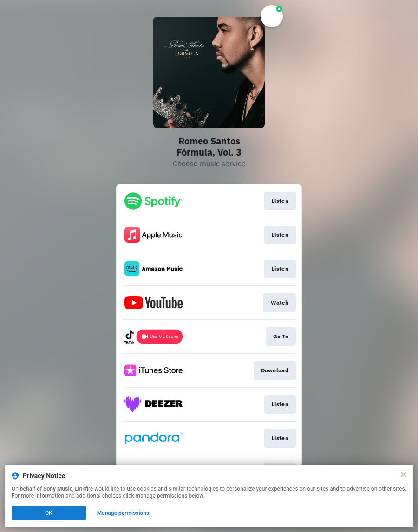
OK (49, 513)
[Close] (404, 474)
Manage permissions (123, 513)
